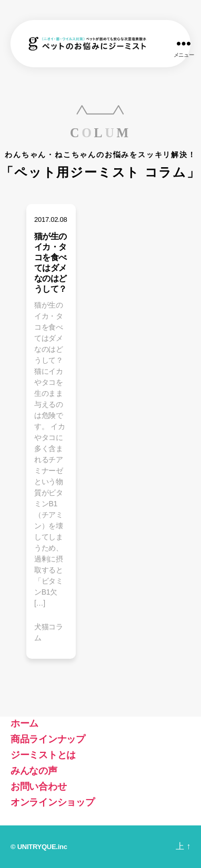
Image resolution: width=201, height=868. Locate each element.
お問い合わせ (38, 787)
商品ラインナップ (48, 739)
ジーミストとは (43, 755)
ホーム (24, 723)
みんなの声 (34, 771)
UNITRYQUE (37, 847)
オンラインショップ (53, 802)
